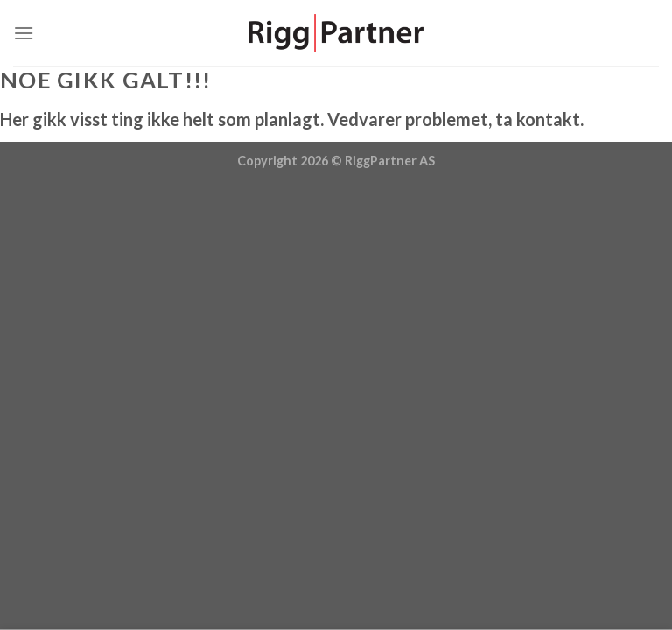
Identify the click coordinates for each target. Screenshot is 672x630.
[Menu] (24, 33)
